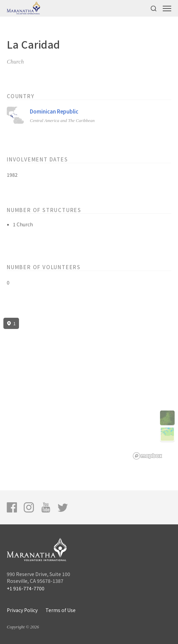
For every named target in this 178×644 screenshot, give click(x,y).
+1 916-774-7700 (26, 588)
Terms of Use (61, 610)
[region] (89, 389)
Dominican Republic (54, 111)
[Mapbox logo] (147, 456)
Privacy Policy (22, 610)
